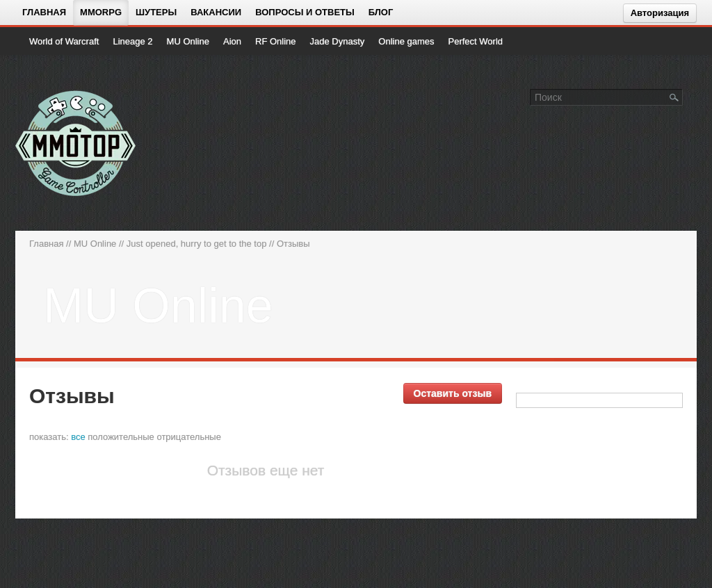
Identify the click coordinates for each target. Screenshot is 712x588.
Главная (44, 12)
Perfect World (476, 41)
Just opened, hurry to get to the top (197, 244)
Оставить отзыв (453, 393)
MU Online (188, 41)
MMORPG (101, 12)
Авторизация (660, 13)
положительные (121, 437)
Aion (232, 41)
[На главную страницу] (76, 143)
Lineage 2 (132, 41)
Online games (406, 41)
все (78, 437)
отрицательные (189, 437)
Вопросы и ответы (305, 12)
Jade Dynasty (338, 41)
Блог (381, 12)
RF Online (276, 41)
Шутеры (156, 12)
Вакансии (216, 12)
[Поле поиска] (674, 97)
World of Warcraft (64, 41)
